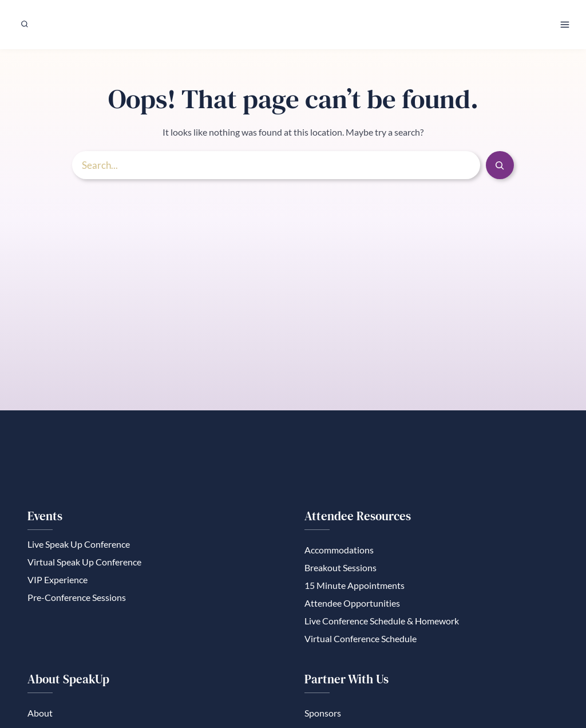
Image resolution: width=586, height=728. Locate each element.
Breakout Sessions (340, 571)
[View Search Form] (25, 24)
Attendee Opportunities (352, 608)
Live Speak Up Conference (79, 547)
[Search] (500, 169)
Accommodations (339, 553)
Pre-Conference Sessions (77, 602)
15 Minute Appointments (355, 589)
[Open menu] (565, 24)
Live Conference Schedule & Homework (382, 626)
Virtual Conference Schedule (361, 644)
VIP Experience (58, 583)
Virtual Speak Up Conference (84, 565)
